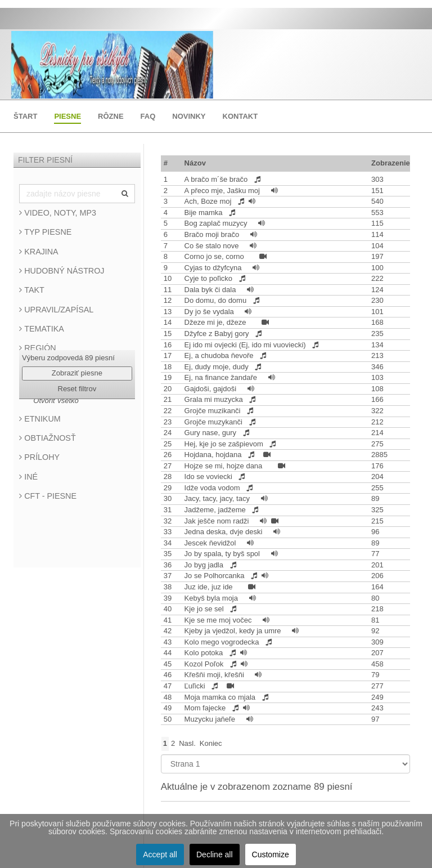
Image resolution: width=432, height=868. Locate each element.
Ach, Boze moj (209, 201)
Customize (271, 854)
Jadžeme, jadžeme (216, 510)
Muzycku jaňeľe (211, 719)
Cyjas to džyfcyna (214, 268)
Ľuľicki (196, 686)
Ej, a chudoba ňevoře (220, 355)
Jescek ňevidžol (211, 543)
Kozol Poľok (205, 664)
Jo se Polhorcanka (216, 576)
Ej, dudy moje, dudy (218, 367)
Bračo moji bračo (213, 234)
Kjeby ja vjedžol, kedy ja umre (234, 631)
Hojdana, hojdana (214, 455)
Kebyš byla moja (212, 598)
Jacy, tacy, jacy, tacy (218, 498)
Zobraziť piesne (77, 373)
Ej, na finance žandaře (222, 377)
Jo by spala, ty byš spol (223, 554)
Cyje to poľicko (210, 278)
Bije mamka (205, 212)
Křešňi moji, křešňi (215, 675)
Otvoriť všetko (56, 401)
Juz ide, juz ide (210, 587)
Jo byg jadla (205, 565)
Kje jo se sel (205, 609)
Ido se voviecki (210, 476)
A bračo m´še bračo (217, 179)
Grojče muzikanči (213, 411)
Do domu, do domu (217, 300)
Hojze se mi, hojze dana (224, 466)
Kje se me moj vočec (219, 620)
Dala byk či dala (211, 290)
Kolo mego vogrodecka (223, 642)
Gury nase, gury (211, 433)
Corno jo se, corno (215, 256)
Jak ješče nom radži (218, 521)
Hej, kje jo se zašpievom (225, 444)
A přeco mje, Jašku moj (223, 191)
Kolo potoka (205, 653)
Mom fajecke (206, 708)
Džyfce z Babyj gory (218, 334)
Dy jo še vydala (210, 312)
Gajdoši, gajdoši (211, 389)
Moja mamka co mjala (221, 697)
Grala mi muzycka (215, 399)
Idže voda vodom (213, 488)
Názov (195, 163)
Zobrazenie (391, 163)
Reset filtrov (77, 389)
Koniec (211, 743)
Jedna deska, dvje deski (224, 532)
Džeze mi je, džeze (216, 322)
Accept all (160, 854)
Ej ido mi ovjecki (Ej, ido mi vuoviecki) (246, 345)
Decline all (215, 854)
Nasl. (187, 743)
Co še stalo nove (213, 246)
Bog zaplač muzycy (217, 223)
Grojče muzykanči (215, 422)
